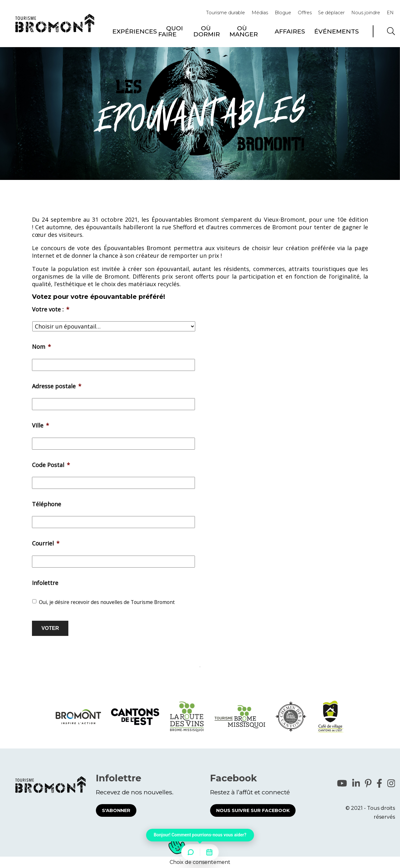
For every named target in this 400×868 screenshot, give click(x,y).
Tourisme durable (225, 13)
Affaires (290, 31)
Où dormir (207, 31)
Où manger (244, 31)
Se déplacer (331, 13)
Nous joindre (366, 13)
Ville (41, 425)
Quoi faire (171, 31)
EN (390, 13)
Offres (305, 13)
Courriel (46, 543)
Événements (337, 31)
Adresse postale (57, 386)
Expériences (135, 31)
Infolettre (45, 583)
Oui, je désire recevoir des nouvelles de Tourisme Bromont (107, 602)
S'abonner (116, 810)
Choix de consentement (200, 862)
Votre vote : (51, 309)
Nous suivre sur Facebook (253, 810)
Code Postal (51, 465)
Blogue (283, 13)
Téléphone (47, 504)
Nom (41, 347)
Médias (260, 13)
